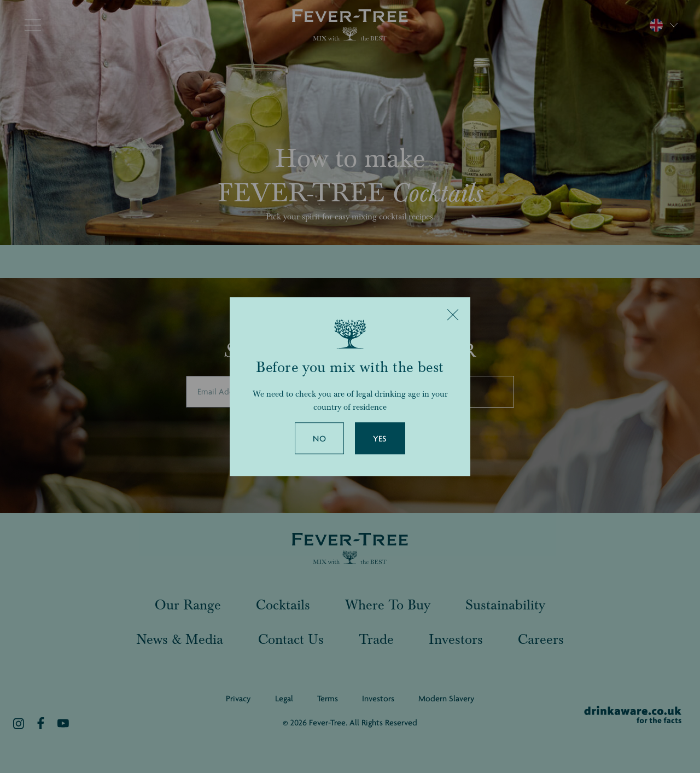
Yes (380, 439)
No (319, 439)
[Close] (453, 315)
